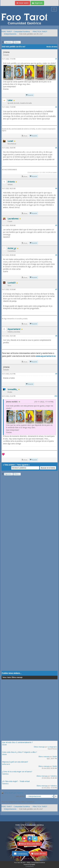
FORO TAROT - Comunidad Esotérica (16, 32)
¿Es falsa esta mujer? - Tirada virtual (16, 781)
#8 (56, 336)
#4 (56, 189)
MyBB (33, 865)
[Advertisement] (29, 575)
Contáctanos (20, 854)
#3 (56, 148)
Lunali (55, 172)
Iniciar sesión (23, 3)
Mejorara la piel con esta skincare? (15, 762)
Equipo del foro (38, 854)
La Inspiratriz (52, 747)
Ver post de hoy (29, 832)
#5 (56, 225)
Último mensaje (39, 747)
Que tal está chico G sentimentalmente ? (17, 742)
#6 (56, 255)
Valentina (5, 774)
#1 (56, 59)
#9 (56, 374)
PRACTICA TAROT (40, 32)
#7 (56, 290)
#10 (56, 396)
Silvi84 (4, 745)
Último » (17, 42)
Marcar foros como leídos (29, 844)
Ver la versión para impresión (14, 793)
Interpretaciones (10, 34)
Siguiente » (9, 42)
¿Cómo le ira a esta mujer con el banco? (17, 772)
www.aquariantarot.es (46, 356)
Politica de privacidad (29, 859)
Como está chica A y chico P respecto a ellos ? (20, 752)
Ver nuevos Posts (30, 829)
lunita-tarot (6, 764)
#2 (56, 107)
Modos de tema (52, 47)
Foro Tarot (17, 863)
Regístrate (37, 3)
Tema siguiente (23, 465)
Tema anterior (10, 465)
